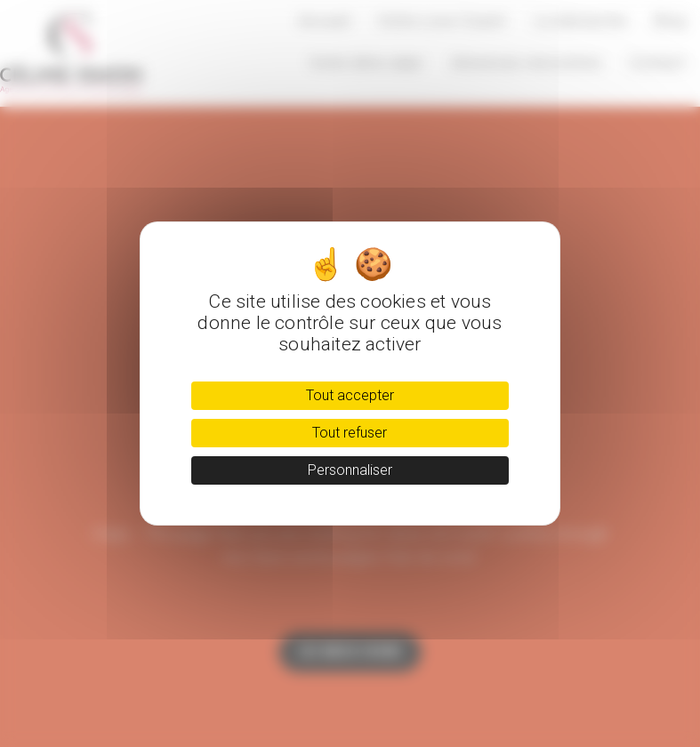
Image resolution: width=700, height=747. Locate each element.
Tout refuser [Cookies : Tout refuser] (350, 433)
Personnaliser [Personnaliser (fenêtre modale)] (350, 470)
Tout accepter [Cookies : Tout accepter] (350, 395)
